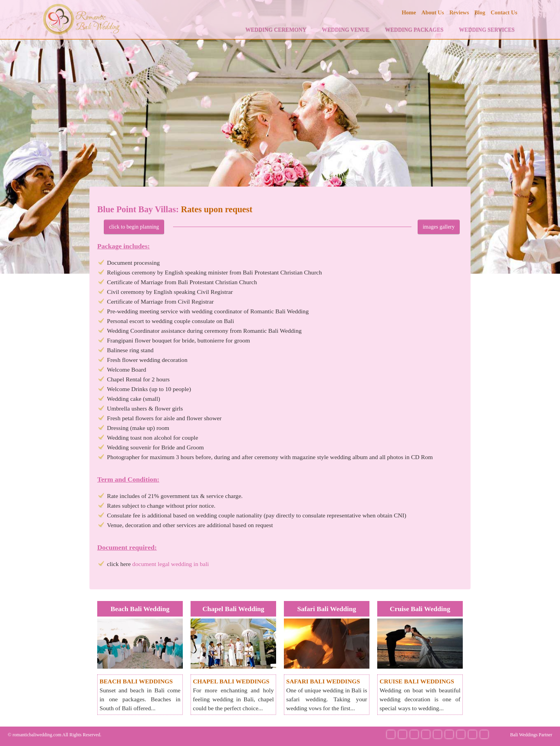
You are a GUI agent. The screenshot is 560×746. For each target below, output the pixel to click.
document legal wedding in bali (171, 564)
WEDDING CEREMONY (276, 30)
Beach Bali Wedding (140, 609)
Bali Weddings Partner (531, 735)
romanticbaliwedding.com (37, 735)
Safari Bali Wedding (326, 609)
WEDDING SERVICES (487, 30)
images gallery (439, 227)
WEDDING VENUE (346, 30)
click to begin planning (134, 227)
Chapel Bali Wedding (233, 609)
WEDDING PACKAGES (414, 30)
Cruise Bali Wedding (420, 609)
